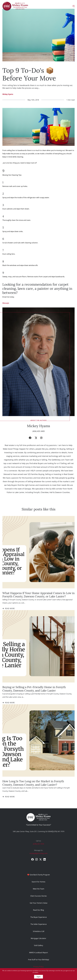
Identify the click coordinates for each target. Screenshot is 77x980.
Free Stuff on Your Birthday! (39, 960)
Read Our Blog (38, 910)
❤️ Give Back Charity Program (39, 875)
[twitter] (41, 859)
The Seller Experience (39, 924)
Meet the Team (39, 889)
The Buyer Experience (39, 917)
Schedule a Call (39, 931)
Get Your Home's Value (39, 903)
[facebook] (32, 859)
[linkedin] (45, 859)
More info (42, 972)
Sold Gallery (38, 945)
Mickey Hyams (8, 94)
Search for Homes (38, 882)
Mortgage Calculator (38, 938)
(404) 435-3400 (39, 431)
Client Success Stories (38, 896)
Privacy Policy (38, 967)
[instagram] (36, 859)
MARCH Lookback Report (39, 952)
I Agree (38, 977)
